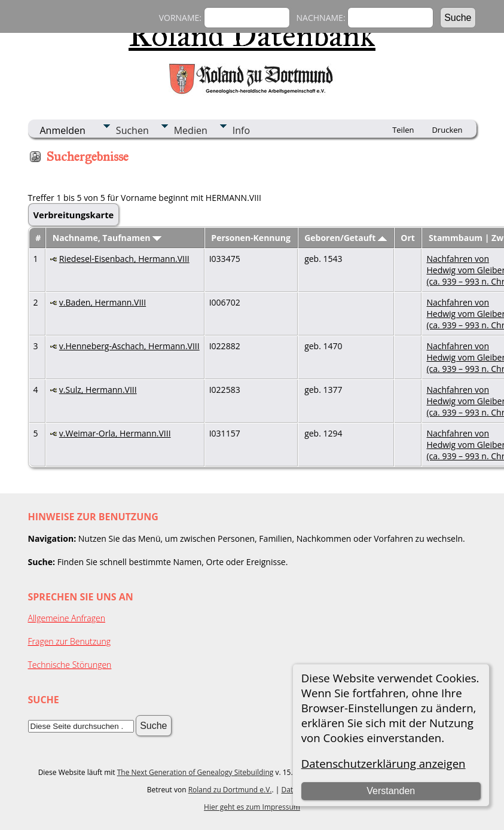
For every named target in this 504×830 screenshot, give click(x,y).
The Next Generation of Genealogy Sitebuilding (196, 772)
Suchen (132, 130)
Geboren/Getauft (346, 238)
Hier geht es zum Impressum (252, 807)
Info (241, 130)
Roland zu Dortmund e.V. (230, 790)
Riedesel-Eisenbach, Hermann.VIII (124, 259)
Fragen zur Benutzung (70, 641)
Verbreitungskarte (74, 215)
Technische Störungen (70, 665)
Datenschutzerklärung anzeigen (384, 763)
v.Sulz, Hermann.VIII (98, 390)
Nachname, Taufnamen (107, 238)
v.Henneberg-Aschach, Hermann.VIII (129, 346)
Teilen (403, 130)
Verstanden (391, 791)
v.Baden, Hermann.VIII (103, 302)
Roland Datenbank (252, 35)
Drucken (447, 130)
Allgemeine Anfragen (67, 618)
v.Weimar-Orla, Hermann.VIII (115, 433)
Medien (191, 130)
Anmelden (63, 130)
